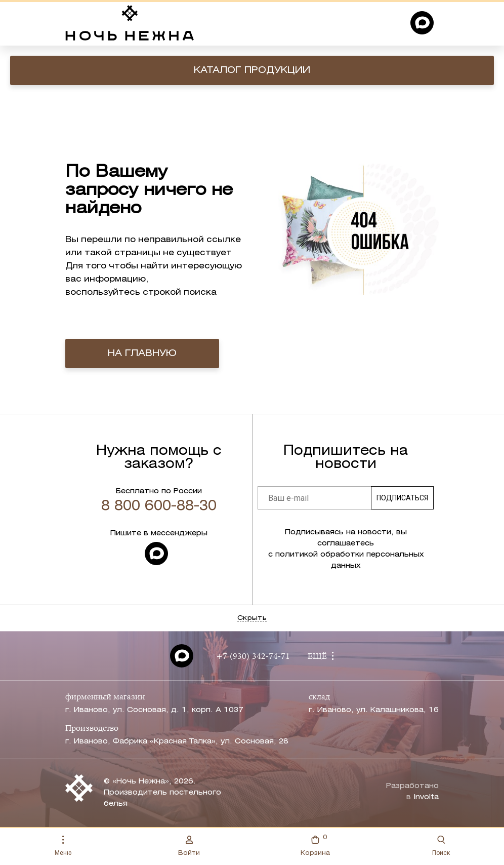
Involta (426, 797)
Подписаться (402, 498)
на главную (142, 353)
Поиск (441, 846)
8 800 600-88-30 (159, 506)
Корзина (315, 844)
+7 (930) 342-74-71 (253, 657)
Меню (63, 846)
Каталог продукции (252, 70)
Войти (189, 846)
